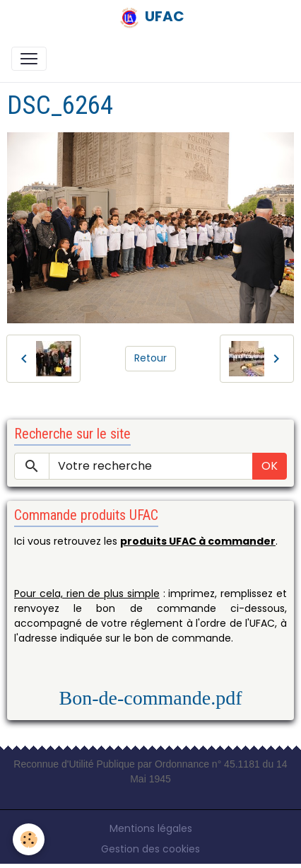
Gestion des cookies (150, 849)
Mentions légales (151, 828)
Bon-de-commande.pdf (151, 698)
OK (270, 466)
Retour (150, 358)
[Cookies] (29, 839)
